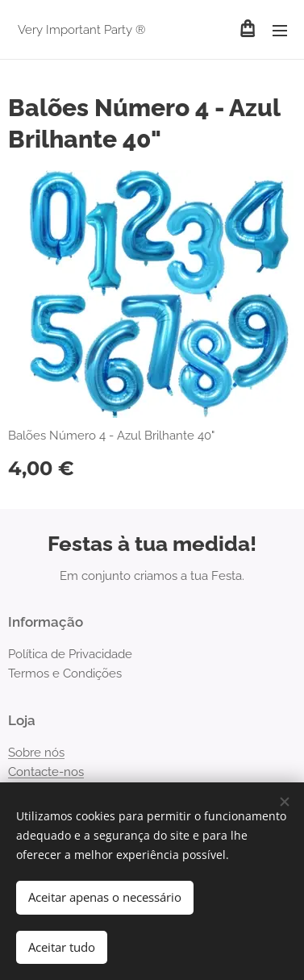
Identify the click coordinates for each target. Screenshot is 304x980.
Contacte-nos (46, 772)
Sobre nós (36, 752)
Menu (280, 31)
